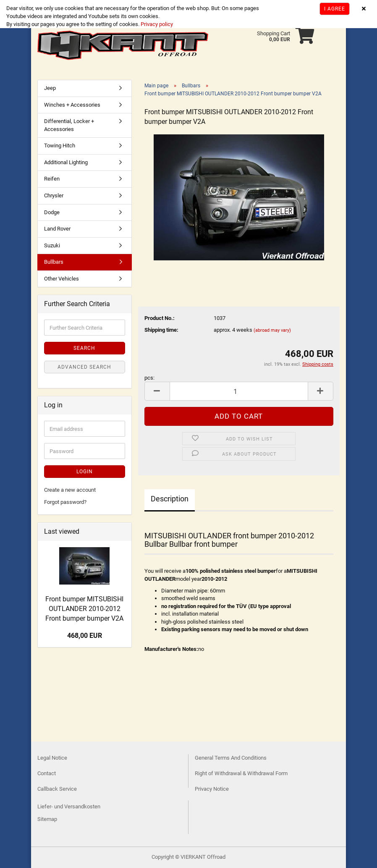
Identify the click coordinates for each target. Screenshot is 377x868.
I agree (335, 9)
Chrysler (54, 195)
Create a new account (70, 490)
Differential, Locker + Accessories (69, 125)
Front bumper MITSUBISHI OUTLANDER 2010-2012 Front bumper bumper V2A (84, 609)
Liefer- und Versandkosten (69, 806)
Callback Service (57, 789)
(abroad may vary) (272, 330)
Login (85, 472)
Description (170, 499)
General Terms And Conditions (231, 758)
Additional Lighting (66, 162)
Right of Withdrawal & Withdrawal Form (241, 773)
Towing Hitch (60, 146)
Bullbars (54, 262)
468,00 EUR (85, 636)
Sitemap (47, 819)
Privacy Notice (212, 789)
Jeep (50, 88)
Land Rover (57, 229)
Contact (47, 773)
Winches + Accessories (72, 105)
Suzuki (52, 245)
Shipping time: (161, 330)
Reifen (52, 179)
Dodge (52, 212)
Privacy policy (156, 24)
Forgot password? (65, 502)
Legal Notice (52, 758)
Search (84, 348)
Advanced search (84, 367)
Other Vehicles (62, 279)
